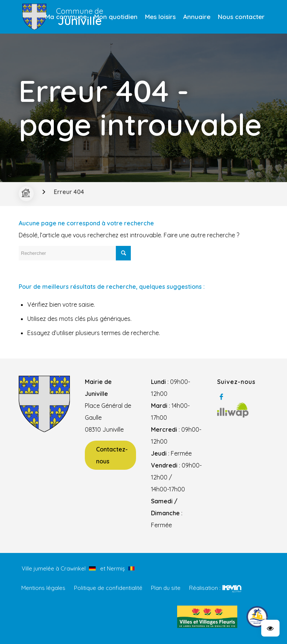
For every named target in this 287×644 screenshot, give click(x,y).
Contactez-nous (112, 455)
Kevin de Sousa (232, 588)
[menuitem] (66, 17)
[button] (270, 628)
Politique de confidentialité (108, 588)
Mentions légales (43, 588)
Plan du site (166, 588)
